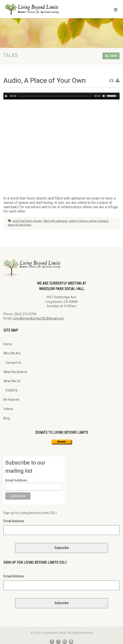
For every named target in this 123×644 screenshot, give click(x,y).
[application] (61, 96)
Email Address (16, 480)
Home (8, 344)
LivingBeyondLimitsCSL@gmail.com (38, 318)
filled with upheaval (55, 221)
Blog (7, 418)
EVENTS (12, 390)
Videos (8, 409)
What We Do (12, 381)
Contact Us (14, 363)
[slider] (55, 96)
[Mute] (104, 96)
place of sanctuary (20, 225)
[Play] (6, 96)
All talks (111, 56)
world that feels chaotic (27, 221)
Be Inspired (11, 400)
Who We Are (12, 353)
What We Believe (15, 372)
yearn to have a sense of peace (89, 221)
